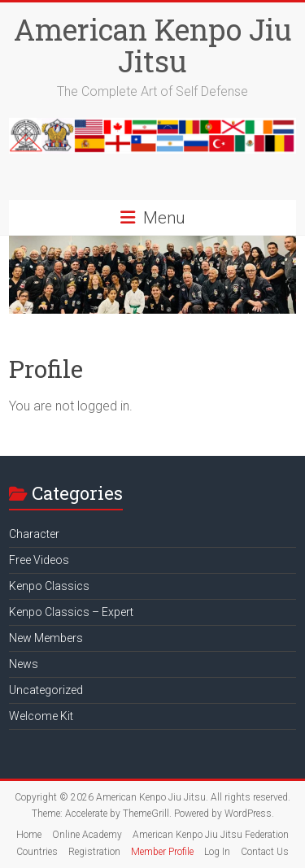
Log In (217, 852)
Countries (37, 852)
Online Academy (87, 835)
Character (34, 534)
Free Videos (39, 560)
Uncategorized (46, 690)
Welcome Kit (41, 716)
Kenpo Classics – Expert (71, 612)
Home (29, 835)
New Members (46, 638)
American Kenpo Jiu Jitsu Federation (211, 835)
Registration (94, 852)
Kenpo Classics (49, 586)
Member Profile (162, 852)
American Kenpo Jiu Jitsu (153, 45)
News (24, 664)
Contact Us (265, 852)
